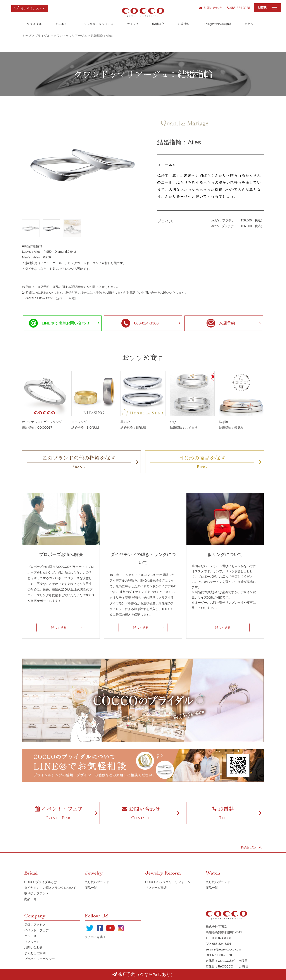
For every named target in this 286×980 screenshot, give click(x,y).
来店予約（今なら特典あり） (144, 974)
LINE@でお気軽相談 (217, 24)
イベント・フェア (36, 930)
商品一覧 (30, 899)
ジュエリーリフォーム (99, 24)
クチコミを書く (95, 937)
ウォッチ (133, 24)
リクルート (252, 24)
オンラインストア (33, 9)
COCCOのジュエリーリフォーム (168, 882)
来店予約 (221, 323)
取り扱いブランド (36, 893)
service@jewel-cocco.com (223, 949)
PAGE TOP (252, 847)
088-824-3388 (239, 8)
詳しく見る (59, 628)
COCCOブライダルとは (41, 882)
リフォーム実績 (156, 888)
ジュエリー (63, 24)
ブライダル (34, 24)
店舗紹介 (158, 24)
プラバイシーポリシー (40, 959)
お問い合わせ (210, 8)
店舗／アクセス (35, 925)
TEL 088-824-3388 (218, 938)
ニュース (30, 936)
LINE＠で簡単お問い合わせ (59, 323)
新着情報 (183, 24)
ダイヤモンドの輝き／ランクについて (50, 888)
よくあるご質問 (35, 953)
